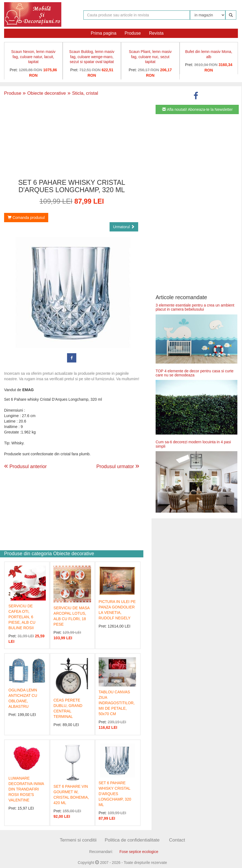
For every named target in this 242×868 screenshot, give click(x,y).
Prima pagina (104, 33)
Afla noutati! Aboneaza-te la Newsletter (197, 109)
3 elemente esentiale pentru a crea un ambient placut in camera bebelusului (195, 307)
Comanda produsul (26, 218)
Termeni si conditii (78, 840)
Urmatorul (124, 227)
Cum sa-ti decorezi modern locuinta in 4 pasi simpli (193, 444)
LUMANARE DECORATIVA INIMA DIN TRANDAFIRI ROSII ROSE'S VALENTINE (26, 789)
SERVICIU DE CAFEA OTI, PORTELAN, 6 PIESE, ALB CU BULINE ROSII (22, 617)
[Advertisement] (72, 138)
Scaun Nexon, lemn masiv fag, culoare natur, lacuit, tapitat (33, 57)
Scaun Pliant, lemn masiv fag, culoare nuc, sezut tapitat (150, 57)
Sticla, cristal (82, 93)
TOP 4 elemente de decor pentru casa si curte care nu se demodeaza (195, 373)
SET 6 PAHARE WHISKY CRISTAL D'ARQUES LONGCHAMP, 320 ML (115, 794)
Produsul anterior (25, 466)
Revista (156, 33)
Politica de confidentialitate (132, 840)
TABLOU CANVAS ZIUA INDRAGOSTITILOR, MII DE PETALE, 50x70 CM (117, 703)
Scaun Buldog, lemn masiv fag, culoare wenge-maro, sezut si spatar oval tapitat (92, 57)
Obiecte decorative (44, 93)
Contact (177, 840)
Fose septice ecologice (139, 852)
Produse (133, 33)
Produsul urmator (118, 466)
